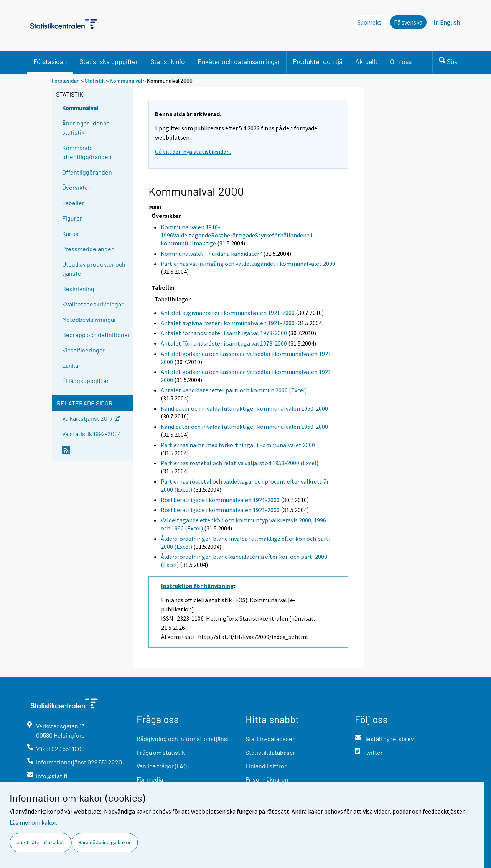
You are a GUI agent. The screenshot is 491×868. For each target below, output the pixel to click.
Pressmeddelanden (88, 249)
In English (447, 22)
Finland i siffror (266, 766)
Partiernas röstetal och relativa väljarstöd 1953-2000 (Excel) (240, 463)
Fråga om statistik (161, 752)
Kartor (71, 233)
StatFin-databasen (271, 739)
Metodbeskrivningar (89, 319)
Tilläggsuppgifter (86, 381)
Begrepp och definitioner (96, 335)
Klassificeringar (83, 350)
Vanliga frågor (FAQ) (162, 766)
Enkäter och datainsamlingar (239, 61)
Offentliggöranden (87, 172)
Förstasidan (50, 61)
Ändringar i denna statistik (86, 128)
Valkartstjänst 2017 (91, 418)
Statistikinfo (168, 61)
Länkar (71, 365)
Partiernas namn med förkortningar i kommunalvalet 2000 (238, 445)
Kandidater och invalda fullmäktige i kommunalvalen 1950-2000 (244, 408)
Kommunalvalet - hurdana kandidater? (211, 254)
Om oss (401, 61)
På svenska (408, 22)
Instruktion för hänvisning (198, 586)
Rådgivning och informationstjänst (183, 739)
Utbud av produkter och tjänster (94, 269)
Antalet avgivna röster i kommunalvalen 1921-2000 (228, 313)
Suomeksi (370, 22)
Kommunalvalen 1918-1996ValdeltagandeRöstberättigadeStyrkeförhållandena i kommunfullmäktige (236, 235)
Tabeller (73, 203)
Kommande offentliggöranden (87, 152)
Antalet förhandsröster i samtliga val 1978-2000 (224, 333)
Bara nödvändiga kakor (105, 842)
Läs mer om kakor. (33, 822)
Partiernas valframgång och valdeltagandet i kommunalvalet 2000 (248, 264)
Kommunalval (126, 81)
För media (150, 779)
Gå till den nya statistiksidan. (193, 152)
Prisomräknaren (267, 779)
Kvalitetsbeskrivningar (93, 304)
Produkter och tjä (318, 61)
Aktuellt (366, 61)
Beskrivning (78, 289)
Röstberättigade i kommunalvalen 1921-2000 (220, 500)
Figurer (72, 218)
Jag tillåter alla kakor (41, 842)
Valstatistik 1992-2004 (92, 434)
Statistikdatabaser (270, 752)
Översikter (76, 187)
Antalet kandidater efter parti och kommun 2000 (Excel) (234, 390)
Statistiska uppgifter (109, 61)
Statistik (95, 81)
